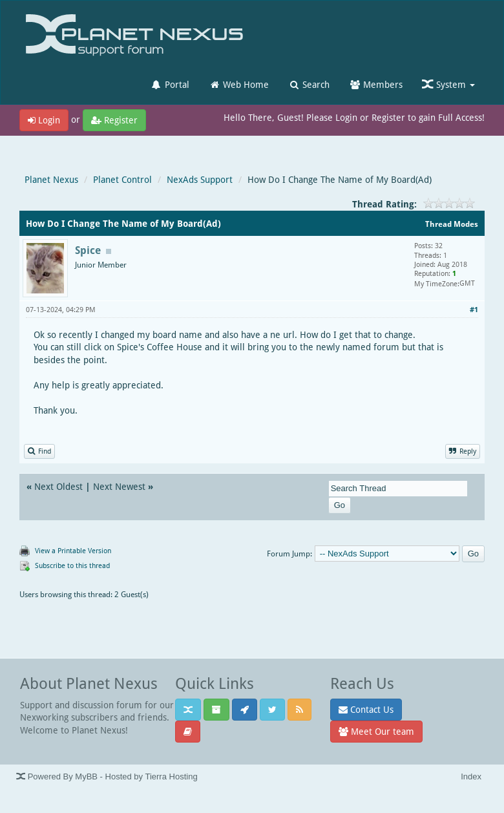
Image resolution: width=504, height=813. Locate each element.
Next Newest (119, 486)
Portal (170, 84)
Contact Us (366, 709)
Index (471, 776)
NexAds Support (200, 179)
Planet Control (122, 179)
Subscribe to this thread (72, 565)
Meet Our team (376, 731)
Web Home (239, 84)
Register (114, 120)
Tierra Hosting (171, 776)
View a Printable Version (73, 550)
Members (376, 84)
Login (44, 120)
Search (309, 84)
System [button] (448, 84)
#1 (474, 309)
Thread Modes (452, 224)
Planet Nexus (51, 179)
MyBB (86, 776)
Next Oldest (58, 486)
